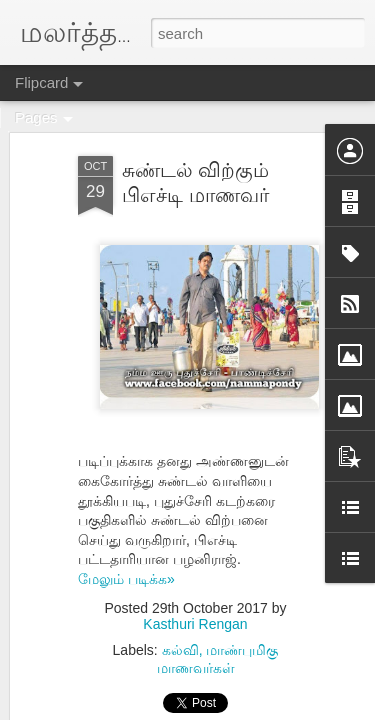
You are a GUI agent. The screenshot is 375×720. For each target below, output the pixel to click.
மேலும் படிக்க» (126, 579)
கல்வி (180, 650)
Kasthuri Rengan (195, 624)
